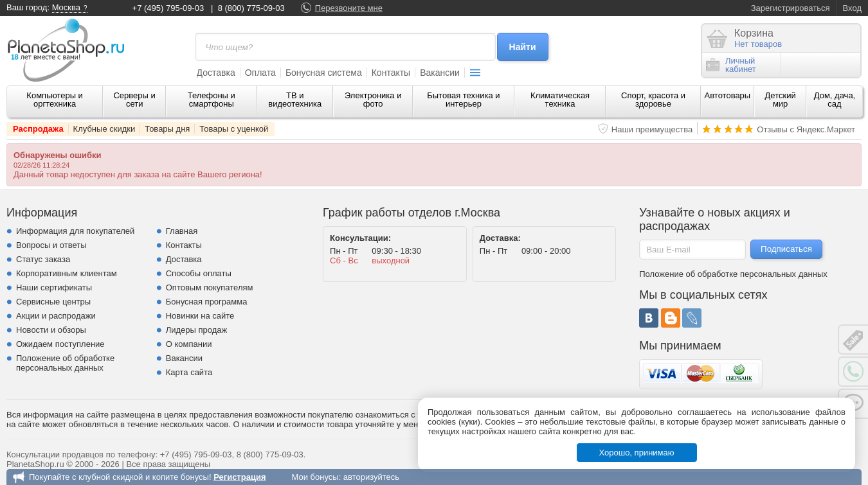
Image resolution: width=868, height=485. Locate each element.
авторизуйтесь (371, 477)
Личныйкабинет (731, 65)
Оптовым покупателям (210, 287)
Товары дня (167, 129)
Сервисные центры (53, 302)
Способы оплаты (199, 273)
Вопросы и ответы (51, 245)
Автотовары (728, 95)
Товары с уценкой (234, 129)
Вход (852, 8)
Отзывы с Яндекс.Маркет (806, 129)
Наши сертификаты (54, 287)
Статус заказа (43, 259)
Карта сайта (189, 372)
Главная (182, 231)
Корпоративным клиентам (67, 273)
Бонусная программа (207, 302)
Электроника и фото (373, 100)
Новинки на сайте (200, 316)
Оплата (260, 73)
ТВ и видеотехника (295, 100)
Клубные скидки (104, 129)
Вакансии (440, 73)
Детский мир (781, 100)
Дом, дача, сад (835, 100)
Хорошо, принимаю (637, 453)
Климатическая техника (560, 100)
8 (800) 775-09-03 (251, 8)
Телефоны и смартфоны (212, 100)
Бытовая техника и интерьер (463, 100)
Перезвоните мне (349, 8)
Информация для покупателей (75, 231)
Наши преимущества (652, 129)
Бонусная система (324, 73)
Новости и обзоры (51, 330)
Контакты (391, 73)
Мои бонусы (315, 477)
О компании (189, 344)
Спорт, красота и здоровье (653, 100)
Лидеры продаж (197, 330)
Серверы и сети (134, 100)
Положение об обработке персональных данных (65, 363)
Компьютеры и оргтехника (55, 100)
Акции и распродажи (56, 316)
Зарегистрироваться (791, 8)
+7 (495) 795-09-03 (168, 8)
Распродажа (38, 129)
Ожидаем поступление (60, 344)
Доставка (216, 73)
